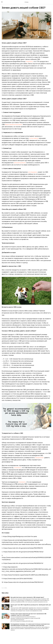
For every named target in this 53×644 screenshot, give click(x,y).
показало (29, 62)
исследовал (33, 175)
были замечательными (14, 125)
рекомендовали (20, 166)
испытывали (34, 139)
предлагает (40, 460)
